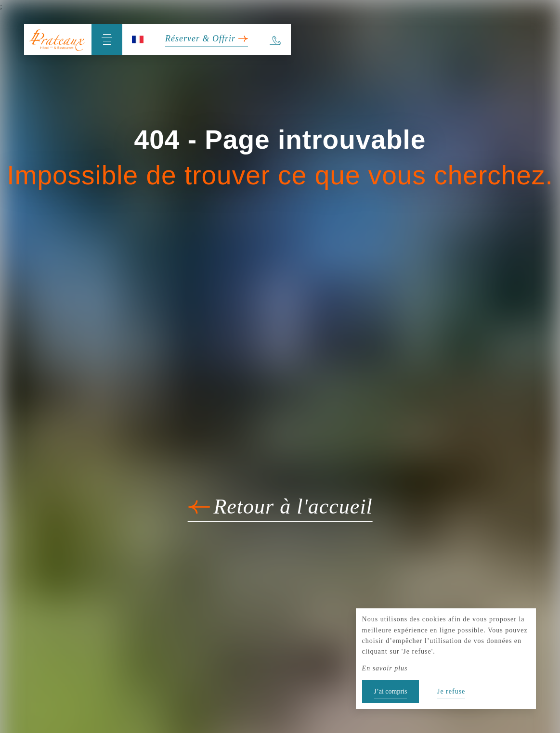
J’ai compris (391, 691)
